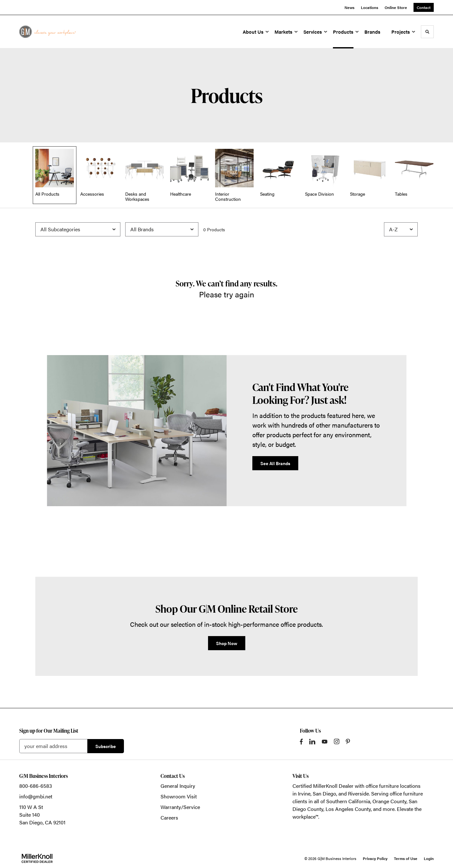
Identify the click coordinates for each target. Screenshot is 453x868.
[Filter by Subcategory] (78, 229)
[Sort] (401, 229)
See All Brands (275, 463)
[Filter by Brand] (162, 229)
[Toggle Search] (427, 32)
